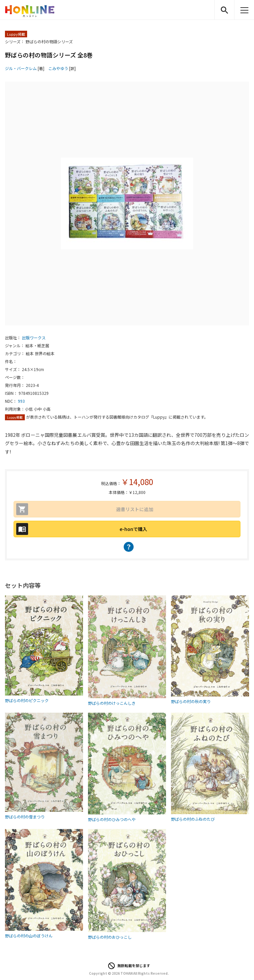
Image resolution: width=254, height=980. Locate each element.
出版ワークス (34, 338)
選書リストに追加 (135, 509)
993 (21, 401)
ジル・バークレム (21, 68)
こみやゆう (58, 68)
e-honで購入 (133, 529)
